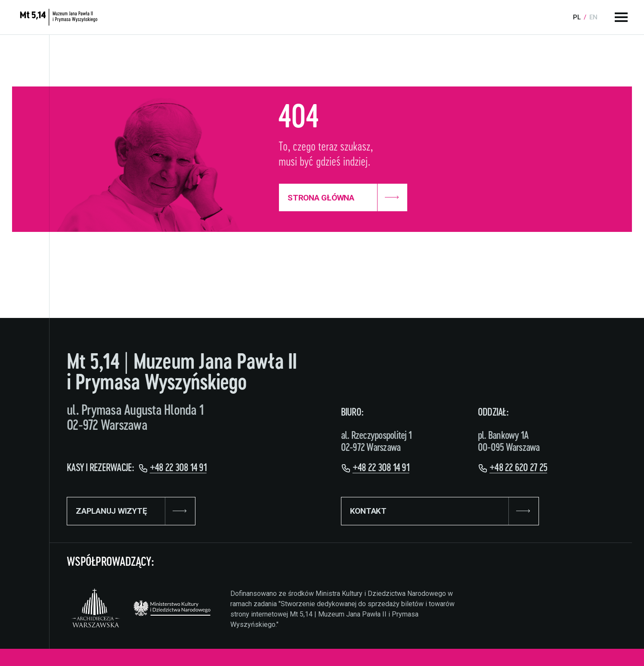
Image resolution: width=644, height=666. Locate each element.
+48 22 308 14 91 (178, 468)
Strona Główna (343, 197)
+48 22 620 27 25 (518, 468)
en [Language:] (593, 17)
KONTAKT (440, 511)
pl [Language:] (577, 17)
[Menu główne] (621, 17)
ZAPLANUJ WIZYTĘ (131, 511)
